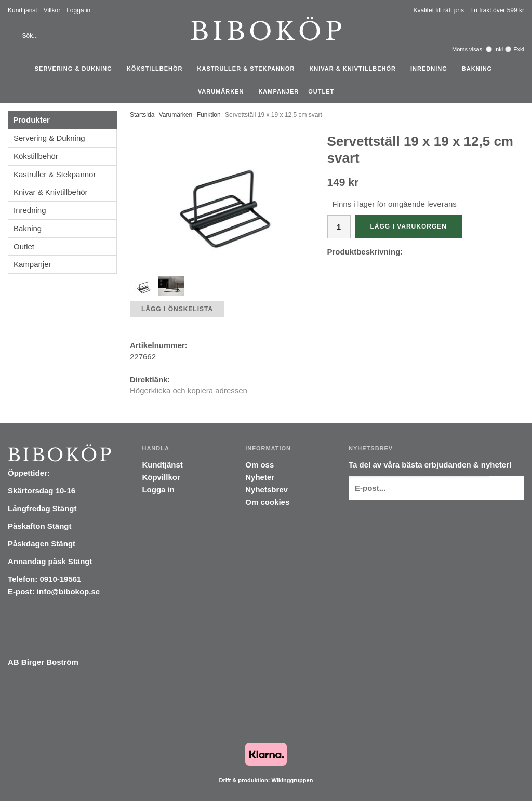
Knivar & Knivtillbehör (355, 69)
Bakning (480, 69)
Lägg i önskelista (177, 309)
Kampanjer (278, 91)
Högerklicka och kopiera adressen (189, 390)
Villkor (52, 10)
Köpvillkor (161, 477)
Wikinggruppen (292, 780)
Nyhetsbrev (267, 490)
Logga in (78, 10)
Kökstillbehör (157, 69)
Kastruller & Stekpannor (249, 69)
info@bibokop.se (68, 591)
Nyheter (260, 477)
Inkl (498, 49)
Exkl (519, 49)
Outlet (321, 91)
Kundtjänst (23, 10)
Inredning (431, 69)
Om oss (260, 465)
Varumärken (224, 91)
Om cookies (267, 502)
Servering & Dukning (76, 69)
